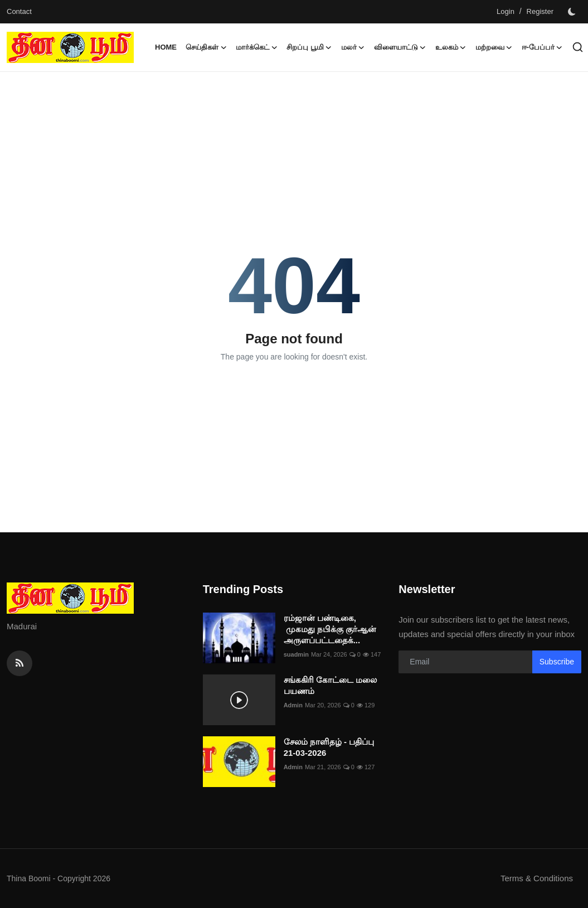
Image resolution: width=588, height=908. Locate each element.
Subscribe (557, 662)
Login (506, 11)
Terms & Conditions (537, 878)
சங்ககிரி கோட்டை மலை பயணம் (330, 685)
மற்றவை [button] (494, 47)
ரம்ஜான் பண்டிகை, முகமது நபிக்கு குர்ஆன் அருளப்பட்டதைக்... (330, 629)
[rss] (20, 663)
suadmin (296, 654)
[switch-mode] (573, 12)
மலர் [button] (353, 47)
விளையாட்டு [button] (400, 47)
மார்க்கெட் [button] (257, 47)
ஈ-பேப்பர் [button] (542, 47)
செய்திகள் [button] (206, 47)
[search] (578, 47)
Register (540, 11)
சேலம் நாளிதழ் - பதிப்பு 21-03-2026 (329, 747)
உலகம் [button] (451, 47)
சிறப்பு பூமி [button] (309, 47)
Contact (19, 11)
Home (166, 47)
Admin (293, 705)
